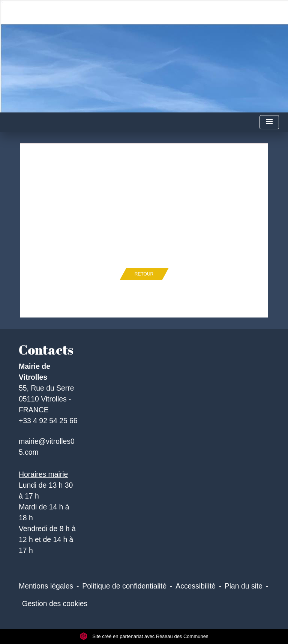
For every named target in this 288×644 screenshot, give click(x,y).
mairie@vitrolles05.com (47, 447)
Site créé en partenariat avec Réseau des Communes (144, 636)
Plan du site (244, 586)
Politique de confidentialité (124, 586)
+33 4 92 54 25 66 (48, 421)
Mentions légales (46, 586)
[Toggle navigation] (269, 122)
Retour (144, 274)
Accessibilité (196, 586)
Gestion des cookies (55, 604)
